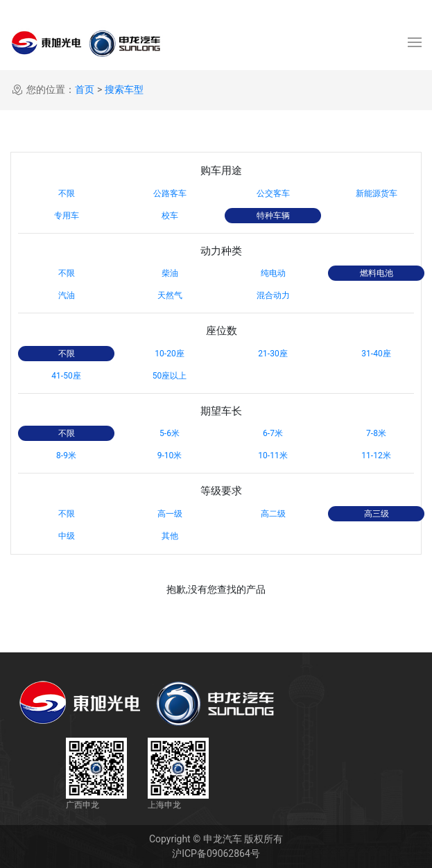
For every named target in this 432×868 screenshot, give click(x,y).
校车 (170, 216)
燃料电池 (377, 273)
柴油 (170, 273)
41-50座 (66, 376)
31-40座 (376, 354)
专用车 (67, 216)
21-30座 (273, 354)
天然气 (170, 295)
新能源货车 (377, 193)
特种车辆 (273, 216)
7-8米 (376, 433)
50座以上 (170, 376)
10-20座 (169, 354)
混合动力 (273, 295)
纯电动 (273, 273)
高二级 (273, 514)
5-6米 (170, 433)
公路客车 (170, 193)
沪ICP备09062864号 (216, 853)
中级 (67, 536)
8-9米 (66, 455)
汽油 (67, 295)
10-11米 (273, 455)
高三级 (377, 514)
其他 (170, 536)
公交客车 (273, 193)
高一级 (170, 514)
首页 (85, 89)
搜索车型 (124, 89)
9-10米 (170, 455)
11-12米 (376, 455)
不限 (67, 193)
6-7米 (273, 433)
